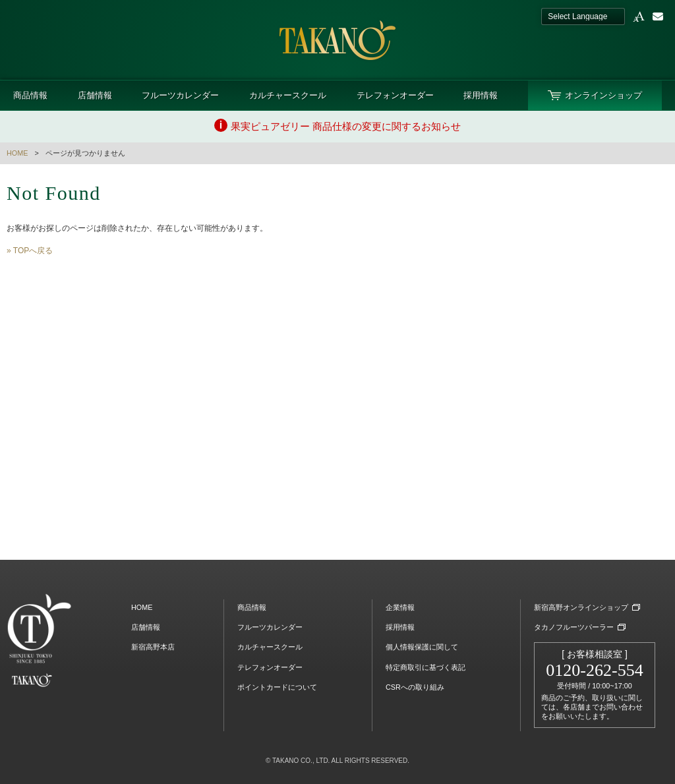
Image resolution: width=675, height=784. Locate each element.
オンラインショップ (603, 95)
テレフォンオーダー (395, 95)
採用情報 (481, 95)
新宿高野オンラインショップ (581, 607)
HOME (17, 153)
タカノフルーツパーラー (574, 627)
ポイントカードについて (277, 687)
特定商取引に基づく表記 (426, 667)
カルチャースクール (288, 95)
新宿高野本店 (153, 647)
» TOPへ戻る (30, 251)
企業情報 (400, 607)
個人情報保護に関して (422, 647)
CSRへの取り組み (415, 687)
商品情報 (30, 95)
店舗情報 (95, 95)
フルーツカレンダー (180, 95)
